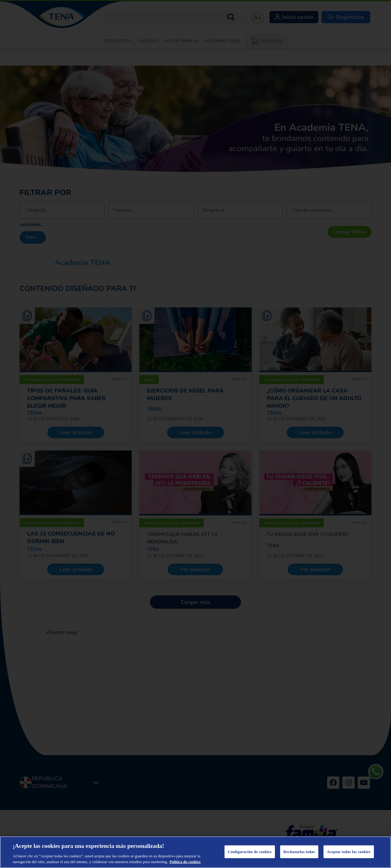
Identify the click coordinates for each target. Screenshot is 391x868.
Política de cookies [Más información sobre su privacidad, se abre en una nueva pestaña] (185, 862)
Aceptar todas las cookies (349, 852)
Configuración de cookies (250, 852)
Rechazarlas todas (299, 852)
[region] (195, 852)
